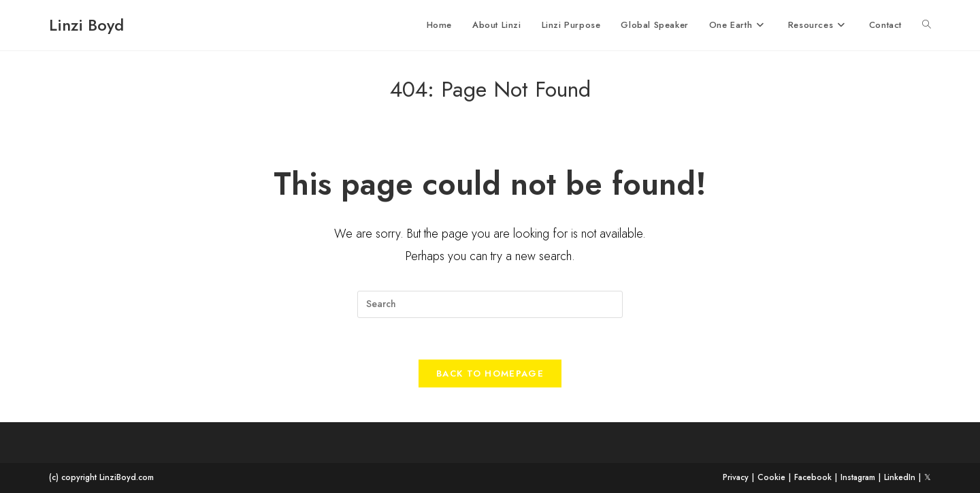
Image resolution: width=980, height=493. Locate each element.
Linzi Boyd (86, 25)
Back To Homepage (490, 373)
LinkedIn (900, 477)
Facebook (813, 477)
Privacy (736, 477)
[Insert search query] (490, 304)
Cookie (771, 477)
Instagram (858, 477)
